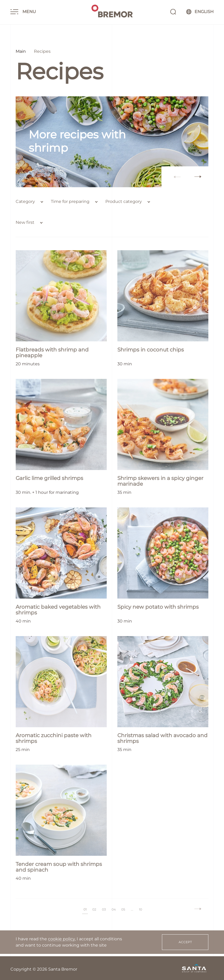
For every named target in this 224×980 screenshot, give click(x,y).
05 (123, 907)
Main (21, 51)
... (132, 907)
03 (104, 907)
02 (94, 907)
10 (141, 907)
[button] (198, 175)
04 (114, 907)
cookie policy (61, 939)
